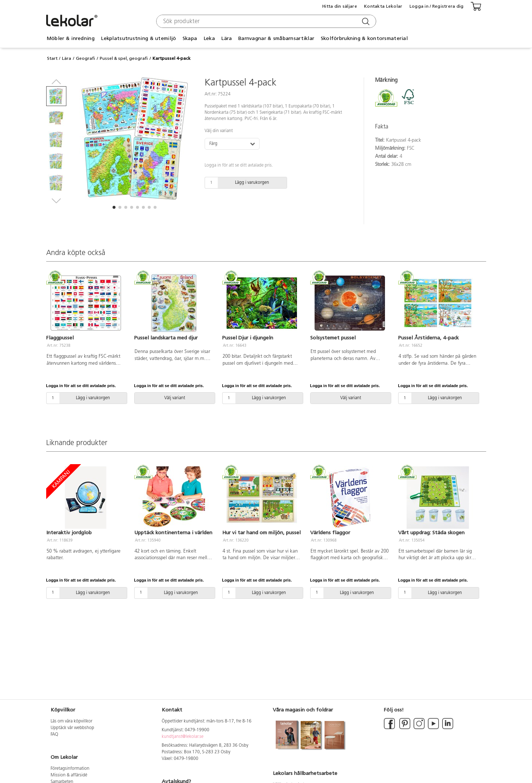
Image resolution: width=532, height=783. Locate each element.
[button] (114, 207)
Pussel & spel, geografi (124, 58)
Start (52, 58)
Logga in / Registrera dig (437, 6)
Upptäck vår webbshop (72, 728)
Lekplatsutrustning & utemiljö (138, 38)
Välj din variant (219, 131)
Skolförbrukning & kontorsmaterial (364, 38)
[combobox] (265, 21)
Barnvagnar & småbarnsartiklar (276, 38)
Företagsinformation (70, 769)
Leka (209, 38)
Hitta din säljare (340, 6)
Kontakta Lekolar (383, 6)
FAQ (54, 735)
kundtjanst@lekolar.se (183, 737)
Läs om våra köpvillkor (71, 721)
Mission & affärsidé (69, 775)
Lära (226, 38)
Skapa (190, 38)
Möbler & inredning (71, 38)
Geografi (85, 58)
